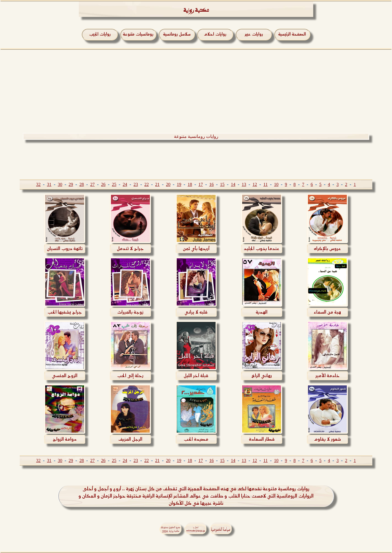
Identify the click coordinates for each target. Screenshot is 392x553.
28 (82, 184)
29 (71, 184)
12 (255, 184)
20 (168, 184)
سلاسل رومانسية (177, 34)
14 (233, 184)
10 (276, 184)
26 (103, 184)
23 (136, 184)
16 (211, 184)
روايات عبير (254, 34)
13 (244, 184)
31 (49, 184)
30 (60, 184)
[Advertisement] (196, 91)
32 (38, 184)
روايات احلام (215, 34)
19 (179, 184)
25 (114, 184)
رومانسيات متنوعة (138, 34)
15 (222, 184)
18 (190, 184)
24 (125, 184)
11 (265, 184)
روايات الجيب (100, 34)
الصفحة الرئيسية (292, 34)
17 (201, 184)
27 (92, 184)
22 (146, 184)
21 (157, 184)
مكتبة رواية (196, 11)
